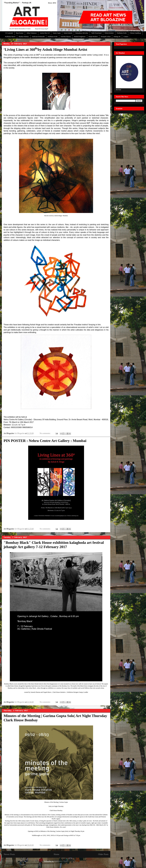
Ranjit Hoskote (93, 37)
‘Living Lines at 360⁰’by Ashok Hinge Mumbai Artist (45, 49)
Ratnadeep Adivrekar (82, 33)
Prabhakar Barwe (10, 37)
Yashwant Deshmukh (38, 37)
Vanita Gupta (57, 33)
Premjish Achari (106, 37)
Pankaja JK (117, 37)
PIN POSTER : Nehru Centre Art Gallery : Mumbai (45, 441)
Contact (126, 37)
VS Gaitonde (9, 33)
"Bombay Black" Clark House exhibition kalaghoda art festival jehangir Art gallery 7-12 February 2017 (54, 545)
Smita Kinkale (68, 33)
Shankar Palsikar (24, 37)
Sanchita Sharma (66, 37)
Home (56, 854)
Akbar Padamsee (32, 33)
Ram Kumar (20, 33)
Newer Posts (9, 854)
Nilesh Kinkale (109, 33)
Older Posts (103, 854)
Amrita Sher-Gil (45, 33)
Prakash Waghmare (80, 37)
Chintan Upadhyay (135, 33)
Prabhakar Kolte (122, 33)
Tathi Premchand (96, 33)
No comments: (45, 433)
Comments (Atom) (61, 861)
